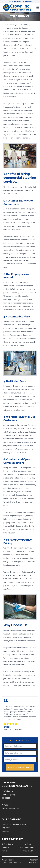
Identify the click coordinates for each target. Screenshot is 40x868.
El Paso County (8, 844)
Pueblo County (26, 844)
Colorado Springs (27, 847)
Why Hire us (7, 828)
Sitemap (17, 862)
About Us (5, 831)
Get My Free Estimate (20, 767)
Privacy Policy (7, 860)
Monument (6, 847)
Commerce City (27, 851)
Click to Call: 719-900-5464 (20, 2)
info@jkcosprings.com (11, 808)
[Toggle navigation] (38, 8)
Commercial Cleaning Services (14, 824)
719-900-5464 (7, 805)
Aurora (4, 851)
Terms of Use (7, 862)
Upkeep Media (32, 862)
